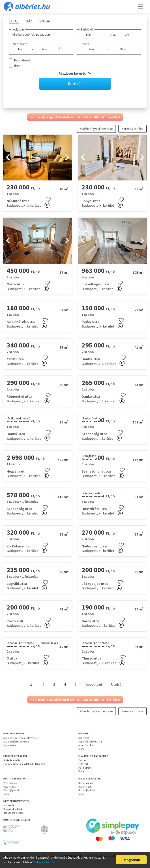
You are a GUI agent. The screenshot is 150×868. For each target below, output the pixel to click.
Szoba (85, 44)
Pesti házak (10, 787)
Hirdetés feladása (12, 760)
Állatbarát (9, 805)
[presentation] (8, 158)
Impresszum (10, 745)
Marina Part (85, 768)
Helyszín (18, 29)
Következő (94, 684)
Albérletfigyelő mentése (96, 129)
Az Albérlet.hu (86, 745)
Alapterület (20, 44)
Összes (82, 760)
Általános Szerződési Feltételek (20, 738)
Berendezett (23, 60)
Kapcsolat (84, 738)
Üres (17, 66)
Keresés (75, 84)
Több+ (81, 749)
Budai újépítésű (87, 790)
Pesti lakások (10, 783)
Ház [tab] (29, 21)
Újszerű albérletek (13, 809)
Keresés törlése (133, 129)
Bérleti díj (87, 29)
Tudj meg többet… (46, 862)
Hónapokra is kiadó (13, 813)
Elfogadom (131, 860)
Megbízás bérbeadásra (90, 742)
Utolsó (116, 684)
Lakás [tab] (14, 21)
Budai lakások (86, 783)
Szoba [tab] (45, 21)
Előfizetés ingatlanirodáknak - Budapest (24, 764)
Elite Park (83, 764)
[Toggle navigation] (141, 7)
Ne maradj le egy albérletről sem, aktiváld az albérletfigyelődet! (75, 117)
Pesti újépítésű (11, 790)
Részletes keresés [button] (75, 73)
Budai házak (85, 787)
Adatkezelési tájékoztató (16, 742)
